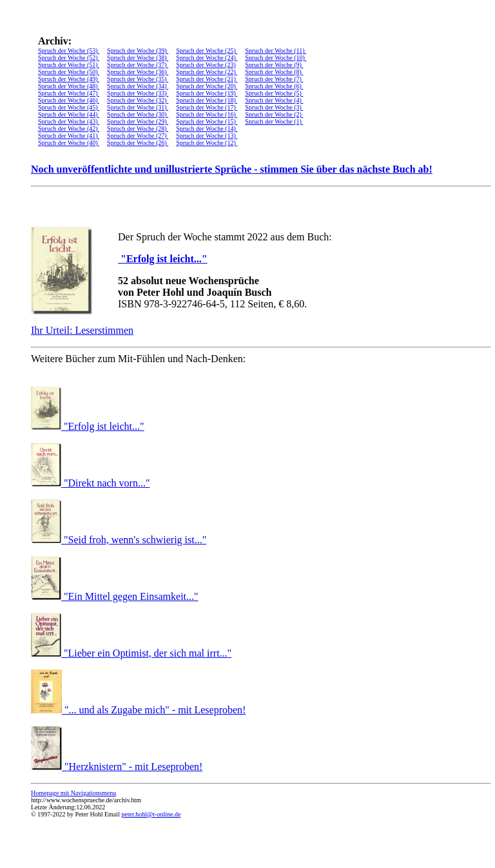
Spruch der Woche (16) (207, 114)
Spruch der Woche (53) (69, 51)
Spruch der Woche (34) (138, 86)
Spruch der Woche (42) (69, 129)
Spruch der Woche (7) (274, 79)
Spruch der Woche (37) (138, 65)
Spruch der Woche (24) (207, 58)
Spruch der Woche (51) (69, 65)
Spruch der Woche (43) (69, 121)
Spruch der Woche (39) (138, 51)
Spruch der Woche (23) (206, 65)
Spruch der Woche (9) (274, 65)
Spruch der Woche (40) (69, 143)
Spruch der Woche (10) (276, 58)
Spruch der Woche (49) (69, 79)
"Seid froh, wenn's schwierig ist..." (135, 540)
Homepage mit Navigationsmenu (73, 793)
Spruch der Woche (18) (207, 100)
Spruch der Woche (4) (274, 100)
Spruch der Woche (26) (138, 143)
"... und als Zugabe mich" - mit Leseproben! (155, 710)
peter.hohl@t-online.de (151, 814)
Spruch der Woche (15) (207, 121)
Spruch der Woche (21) (207, 79)
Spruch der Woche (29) (138, 121)
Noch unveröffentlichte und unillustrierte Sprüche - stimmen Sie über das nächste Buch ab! (232, 169)
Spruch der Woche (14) (207, 129)
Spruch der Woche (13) (207, 136)
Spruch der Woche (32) (138, 100)
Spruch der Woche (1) (274, 121)
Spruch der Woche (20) (207, 86)
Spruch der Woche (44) (69, 114)
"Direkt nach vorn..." (107, 483)
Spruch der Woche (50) (69, 72)
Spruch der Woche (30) (138, 114)
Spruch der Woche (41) (69, 136)
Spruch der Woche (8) (274, 72)
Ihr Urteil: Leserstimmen (82, 330)
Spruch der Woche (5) (274, 93)
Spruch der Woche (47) (69, 93)
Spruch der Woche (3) (274, 107)
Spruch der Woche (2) (274, 114)
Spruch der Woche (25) (207, 51)
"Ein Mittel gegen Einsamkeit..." (131, 596)
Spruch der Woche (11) (276, 51)
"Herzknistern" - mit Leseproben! (133, 767)
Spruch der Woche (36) (138, 72)
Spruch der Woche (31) (138, 107)
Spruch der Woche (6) (274, 86)
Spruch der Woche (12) (207, 143)
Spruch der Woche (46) (69, 100)
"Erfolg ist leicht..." (163, 259)
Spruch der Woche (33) (138, 93)
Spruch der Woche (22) (207, 72)
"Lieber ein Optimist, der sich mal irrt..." (148, 653)
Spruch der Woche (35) (138, 79)
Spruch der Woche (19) (207, 93)
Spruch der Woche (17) (207, 107)
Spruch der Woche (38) (138, 58)
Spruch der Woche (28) (138, 129)
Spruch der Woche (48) (69, 86)
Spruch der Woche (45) (69, 107)
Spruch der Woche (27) (138, 136)
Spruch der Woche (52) (69, 58)
